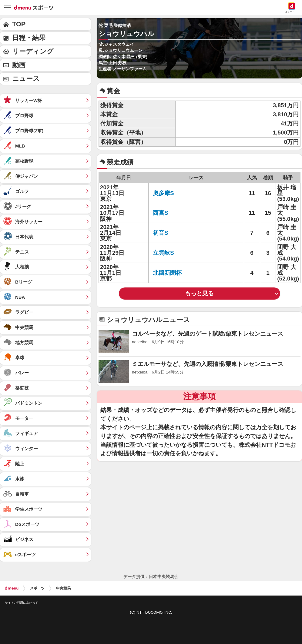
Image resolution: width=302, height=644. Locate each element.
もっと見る (199, 293)
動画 (19, 65)
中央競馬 (63, 588)
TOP (19, 24)
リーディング (33, 51)
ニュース (26, 79)
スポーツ (37, 588)
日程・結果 (29, 38)
